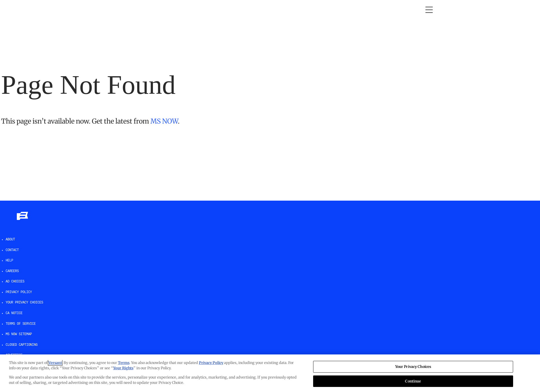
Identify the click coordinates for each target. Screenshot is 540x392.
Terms (124, 363)
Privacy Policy (19, 292)
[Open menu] (429, 10)
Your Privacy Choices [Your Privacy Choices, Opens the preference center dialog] (413, 367)
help (9, 261)
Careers (12, 271)
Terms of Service (21, 324)
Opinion (104, 10)
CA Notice (14, 313)
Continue (413, 381)
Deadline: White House (225, 10)
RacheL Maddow (173, 10)
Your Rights (123, 368)
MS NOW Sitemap (19, 334)
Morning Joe (134, 10)
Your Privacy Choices (24, 303)
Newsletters (309, 10)
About (10, 240)
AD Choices (15, 282)
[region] (270, 373)
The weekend (272, 10)
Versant (55, 363)
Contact (12, 250)
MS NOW (164, 121)
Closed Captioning (22, 345)
